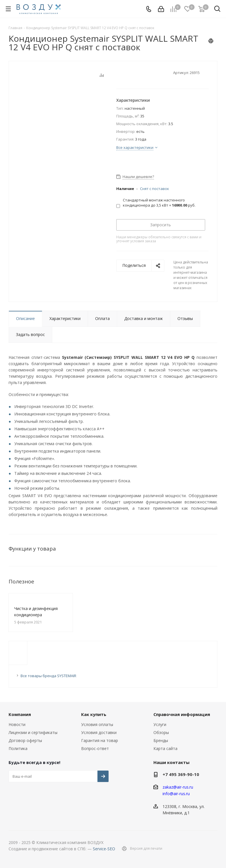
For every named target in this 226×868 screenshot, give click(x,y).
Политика (18, 748)
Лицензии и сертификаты (33, 732)
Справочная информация (182, 714)
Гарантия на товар (100, 740)
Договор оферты (25, 740)
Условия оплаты (97, 724)
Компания (20, 714)
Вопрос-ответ (95, 748)
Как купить (94, 714)
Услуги (160, 724)
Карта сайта (165, 748)
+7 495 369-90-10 (181, 774)
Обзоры (161, 732)
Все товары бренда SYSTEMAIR (48, 676)
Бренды (161, 740)
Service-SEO (104, 849)
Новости (17, 724)
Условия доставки (99, 732)
